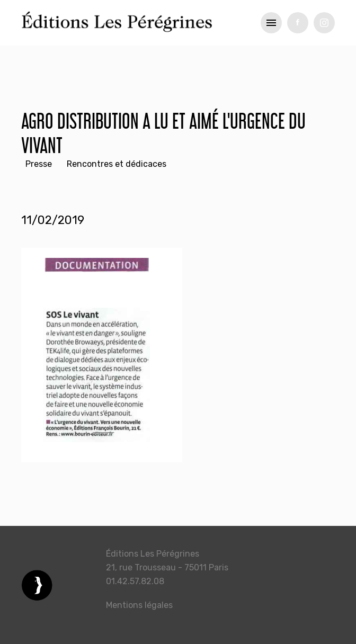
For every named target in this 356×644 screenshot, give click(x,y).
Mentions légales (139, 605)
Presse (39, 164)
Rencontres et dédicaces (117, 164)
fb (298, 23)
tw (324, 23)
